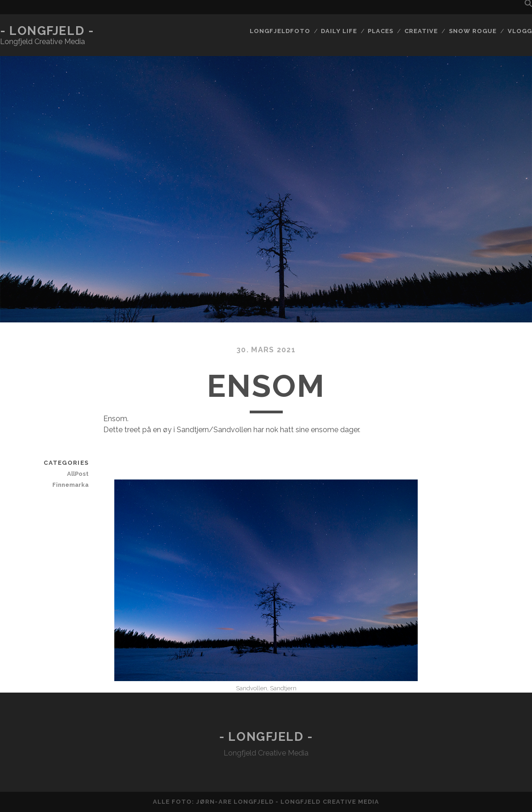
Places (381, 31)
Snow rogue (473, 31)
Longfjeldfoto (280, 31)
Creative (421, 31)
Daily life (339, 31)
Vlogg (520, 31)
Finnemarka (70, 485)
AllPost (78, 474)
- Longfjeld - (47, 31)
